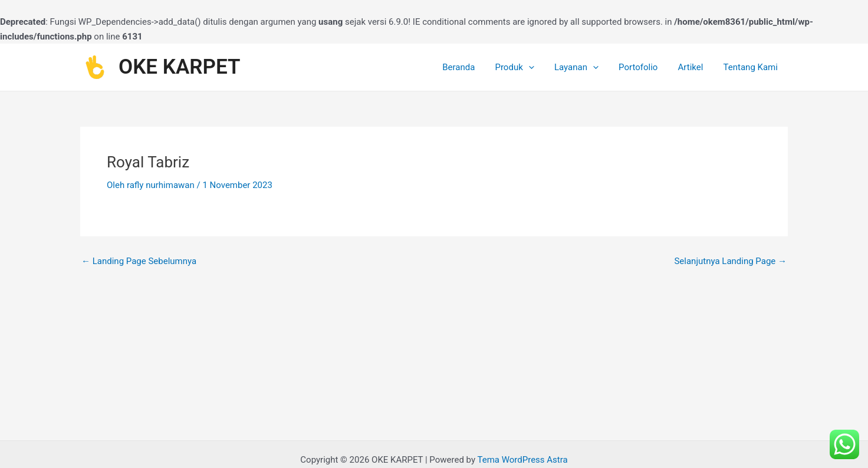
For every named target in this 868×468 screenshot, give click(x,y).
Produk (525, 67)
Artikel (694, 67)
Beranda (472, 67)
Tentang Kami (752, 67)
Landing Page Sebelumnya (139, 261)
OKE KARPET (180, 67)
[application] (539, 67)
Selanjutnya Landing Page (730, 261)
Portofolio (644, 67)
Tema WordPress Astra (522, 460)
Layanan (585, 67)
